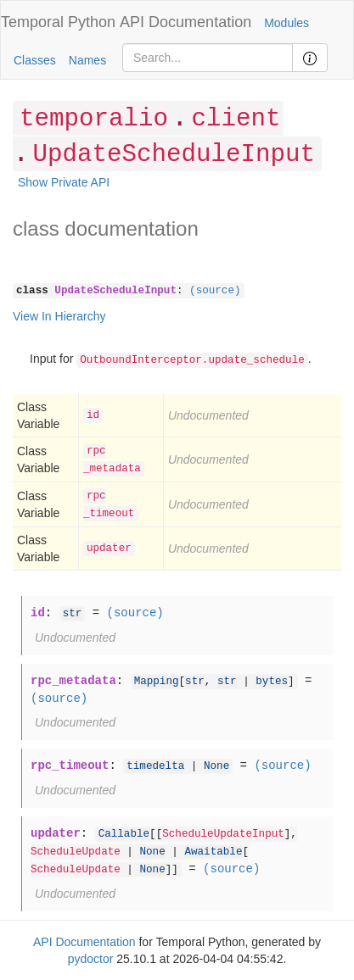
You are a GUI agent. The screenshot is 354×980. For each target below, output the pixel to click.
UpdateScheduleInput (173, 155)
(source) (215, 291)
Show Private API (64, 182)
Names (87, 60)
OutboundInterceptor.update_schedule (192, 360)
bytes (272, 682)
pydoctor (91, 959)
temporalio (94, 119)
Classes (35, 60)
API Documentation (185, 22)
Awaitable (213, 852)
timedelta (155, 766)
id (93, 415)
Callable (124, 834)
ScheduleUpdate (76, 852)
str (73, 614)
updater (109, 548)
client (236, 119)
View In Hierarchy (59, 316)
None (216, 766)
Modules (287, 23)
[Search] (208, 58)
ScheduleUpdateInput (223, 834)
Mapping (157, 682)
